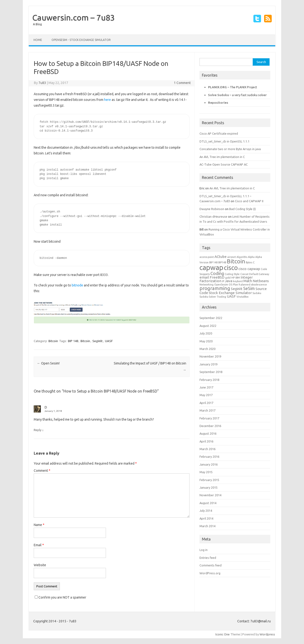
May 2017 (206, 395)
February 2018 (209, 380)
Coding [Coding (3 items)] (217, 273)
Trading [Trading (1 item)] (221, 297)
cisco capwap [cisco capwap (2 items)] (249, 269)
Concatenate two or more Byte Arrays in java (230, 149)
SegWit (97, 341)
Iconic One (223, 634)
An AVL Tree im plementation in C (222, 157)
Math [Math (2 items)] (248, 281)
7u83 (42, 83)
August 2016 (208, 433)
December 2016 (210, 426)
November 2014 (210, 495)
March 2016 (207, 449)
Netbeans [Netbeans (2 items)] (261, 281)
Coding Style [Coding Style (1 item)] (232, 274)
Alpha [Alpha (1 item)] (251, 257)
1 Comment (182, 83)
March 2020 (207, 349)
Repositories (218, 103)
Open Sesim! (48, 363)
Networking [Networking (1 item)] (207, 285)
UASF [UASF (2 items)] (231, 296)
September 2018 (211, 372)
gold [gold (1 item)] (228, 278)
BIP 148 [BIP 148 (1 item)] (213, 262)
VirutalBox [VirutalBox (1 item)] (242, 297)
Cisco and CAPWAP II (249, 201)
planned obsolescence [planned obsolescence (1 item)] (254, 285)
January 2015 (209, 487)
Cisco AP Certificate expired (219, 133)
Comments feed (211, 565)
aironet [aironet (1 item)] (232, 257)
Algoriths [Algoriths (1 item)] (242, 257)
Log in (204, 550)
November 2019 (210, 356)
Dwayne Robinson (212, 209)
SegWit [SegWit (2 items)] (237, 289)
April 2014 (206, 518)
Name (39, 525)
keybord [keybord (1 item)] (238, 281)
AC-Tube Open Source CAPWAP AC (224, 164)
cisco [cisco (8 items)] (231, 268)
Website (40, 565)
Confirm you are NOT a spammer (60, 597)
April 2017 (206, 403)
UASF (109, 341)
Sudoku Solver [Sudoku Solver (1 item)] (208, 297)
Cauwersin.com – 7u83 (74, 17)
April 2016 (206, 441)
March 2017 (207, 410)
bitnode (77, 285)
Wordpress (267, 634)
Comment (42, 471)
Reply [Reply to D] (38, 430)
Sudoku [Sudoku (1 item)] (257, 293)
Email (39, 545)
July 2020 (206, 333)
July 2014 (206, 511)
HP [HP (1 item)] (233, 278)
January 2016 (209, 464)
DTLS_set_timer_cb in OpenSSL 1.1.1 (224, 141)
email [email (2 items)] (204, 277)
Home (38, 40)
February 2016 (209, 457)
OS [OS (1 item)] (230, 285)
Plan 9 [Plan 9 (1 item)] (236, 285)
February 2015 (209, 480)
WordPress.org (210, 573)
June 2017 (206, 387)
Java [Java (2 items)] (229, 281)
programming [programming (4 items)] (215, 288)
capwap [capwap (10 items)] (211, 268)
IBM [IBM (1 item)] (238, 278)
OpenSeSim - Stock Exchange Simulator (81, 40)
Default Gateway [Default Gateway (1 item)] (259, 274)
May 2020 (206, 341)
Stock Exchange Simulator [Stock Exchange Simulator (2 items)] (230, 293)
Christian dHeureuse (213, 216)
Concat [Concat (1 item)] (244, 274)
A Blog (37, 24)
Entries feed (208, 558)
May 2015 (206, 472)
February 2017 (209, 418)
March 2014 (207, 526)
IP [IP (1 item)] (223, 281)
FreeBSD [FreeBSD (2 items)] (217, 277)
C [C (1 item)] (254, 262)
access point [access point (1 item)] (207, 257)
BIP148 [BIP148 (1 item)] (222, 262)
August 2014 (208, 503)
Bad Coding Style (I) (242, 209)
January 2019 (209, 364)
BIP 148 (73, 341)
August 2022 (208, 326)
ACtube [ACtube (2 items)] (221, 257)
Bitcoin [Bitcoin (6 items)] (236, 261)
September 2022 (211, 318)
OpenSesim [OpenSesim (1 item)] (221, 285)
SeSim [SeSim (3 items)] (249, 288)
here (107, 100)
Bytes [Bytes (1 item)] (249, 262)
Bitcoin (53, 341)
